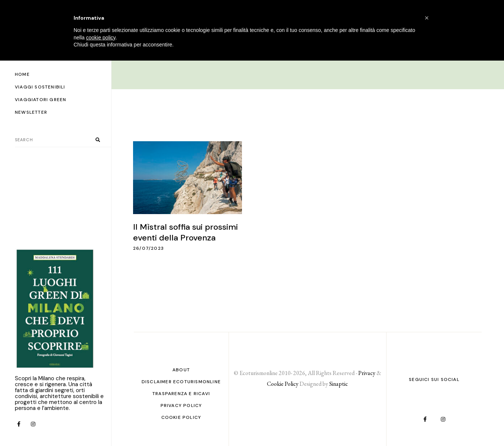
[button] (427, 18)
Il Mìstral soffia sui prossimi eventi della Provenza (185, 232)
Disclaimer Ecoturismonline (181, 382)
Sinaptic (339, 384)
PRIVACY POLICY (181, 405)
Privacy (367, 373)
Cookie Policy (181, 417)
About (181, 370)
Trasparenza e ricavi (181, 394)
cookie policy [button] (101, 38)
